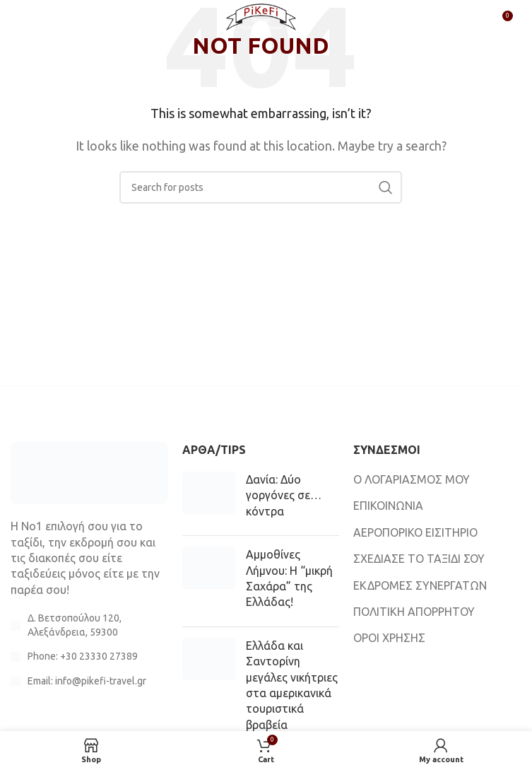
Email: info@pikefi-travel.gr (87, 681)
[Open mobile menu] (34, 21)
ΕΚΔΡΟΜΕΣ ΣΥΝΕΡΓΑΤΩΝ (420, 585)
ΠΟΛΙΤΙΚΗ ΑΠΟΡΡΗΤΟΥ (414, 612)
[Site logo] (261, 20)
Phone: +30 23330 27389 (83, 656)
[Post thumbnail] (209, 498)
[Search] (261, 187)
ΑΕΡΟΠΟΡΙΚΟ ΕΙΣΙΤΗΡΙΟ (415, 532)
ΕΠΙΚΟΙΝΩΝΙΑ (388, 506)
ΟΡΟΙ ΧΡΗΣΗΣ (389, 638)
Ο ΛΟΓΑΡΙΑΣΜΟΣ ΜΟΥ (412, 479)
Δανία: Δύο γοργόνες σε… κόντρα (284, 495)
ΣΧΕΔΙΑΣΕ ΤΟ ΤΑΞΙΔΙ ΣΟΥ (419, 559)
